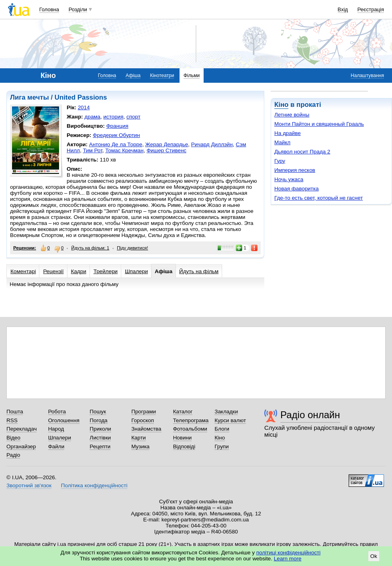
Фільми (192, 76)
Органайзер (21, 446)
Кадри (79, 271)
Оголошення (64, 420)
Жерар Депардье (167, 144)
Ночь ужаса (289, 179)
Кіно (281, 105)
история (113, 117)
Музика (140, 446)
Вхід (343, 9)
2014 (84, 107)
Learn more (288, 559)
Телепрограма (191, 420)
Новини (183, 438)
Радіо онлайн (310, 415)
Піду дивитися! (133, 248)
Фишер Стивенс (166, 150)
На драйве (288, 133)
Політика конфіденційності (94, 485)
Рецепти (100, 446)
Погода (98, 420)
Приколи (100, 429)
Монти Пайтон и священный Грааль (319, 124)
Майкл (282, 142)
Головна (49, 9)
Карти (139, 438)
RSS (12, 420)
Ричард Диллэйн (212, 144)
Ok (374, 556)
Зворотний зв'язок (29, 485)
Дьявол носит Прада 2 (302, 152)
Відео (13, 438)
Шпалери (136, 271)
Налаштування (367, 76)
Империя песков (295, 170)
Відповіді (184, 446)
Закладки (226, 412)
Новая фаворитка (296, 189)
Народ (56, 429)
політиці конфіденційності (288, 553)
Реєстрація (371, 9)
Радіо (13, 455)
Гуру (280, 161)
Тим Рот (92, 150)
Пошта (15, 412)
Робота (57, 412)
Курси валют (230, 420)
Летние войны (292, 115)
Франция (117, 126)
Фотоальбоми (190, 429)
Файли (56, 446)
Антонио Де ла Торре (116, 144)
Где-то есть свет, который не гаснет (318, 198)
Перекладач (21, 429)
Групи (222, 446)
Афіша (133, 76)
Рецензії (53, 271)
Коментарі (23, 271)
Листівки (100, 438)
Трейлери (106, 271)
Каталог (183, 412)
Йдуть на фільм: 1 (90, 248)
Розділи (78, 9)
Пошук (98, 412)
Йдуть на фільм (199, 271)
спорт (134, 117)
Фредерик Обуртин (116, 135)
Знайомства (146, 429)
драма (92, 117)
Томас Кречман (124, 150)
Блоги (222, 429)
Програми (144, 412)
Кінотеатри (162, 76)
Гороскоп (143, 420)
